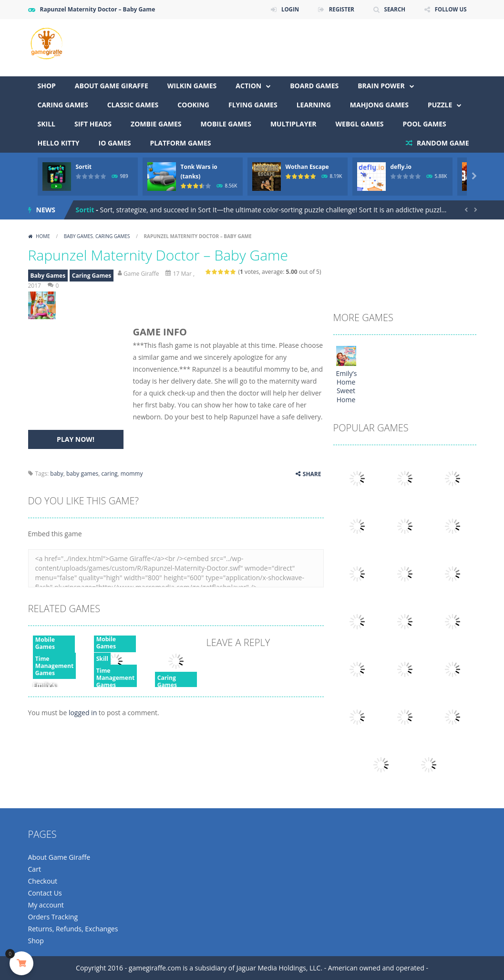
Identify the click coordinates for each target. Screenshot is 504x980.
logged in (83, 713)
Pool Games (425, 124)
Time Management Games (54, 666)
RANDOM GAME (442, 143)
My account (46, 905)
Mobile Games (226, 124)
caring (109, 474)
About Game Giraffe (112, 86)
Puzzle (440, 105)
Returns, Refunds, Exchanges (73, 929)
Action (248, 86)
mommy (132, 474)
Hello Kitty (59, 143)
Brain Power (381, 86)
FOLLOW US (450, 9)
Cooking (193, 105)
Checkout (43, 881)
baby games (82, 474)
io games (115, 143)
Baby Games (78, 236)
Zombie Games (156, 124)
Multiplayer (293, 124)
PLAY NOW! (76, 439)
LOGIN (286, 9)
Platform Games (181, 143)
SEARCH (392, 9)
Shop (47, 86)
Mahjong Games (379, 105)
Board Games (314, 86)
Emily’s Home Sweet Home (347, 386)
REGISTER (339, 9)
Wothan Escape (307, 167)
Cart (35, 869)
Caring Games (63, 105)
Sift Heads (93, 124)
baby (57, 474)
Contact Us (45, 893)
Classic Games (133, 105)
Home (43, 236)
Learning (314, 105)
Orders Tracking (53, 917)
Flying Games (253, 105)
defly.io (401, 167)
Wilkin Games (192, 86)
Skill (46, 124)
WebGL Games (360, 124)
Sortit (84, 167)
